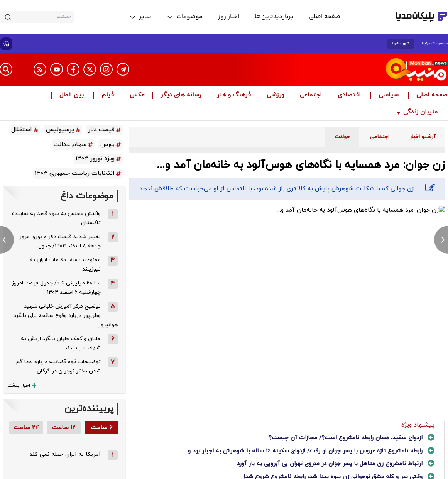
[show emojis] (6, 44)
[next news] (441, 240)
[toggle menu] (185, 17)
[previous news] (7, 240)
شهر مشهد (401, 44)
